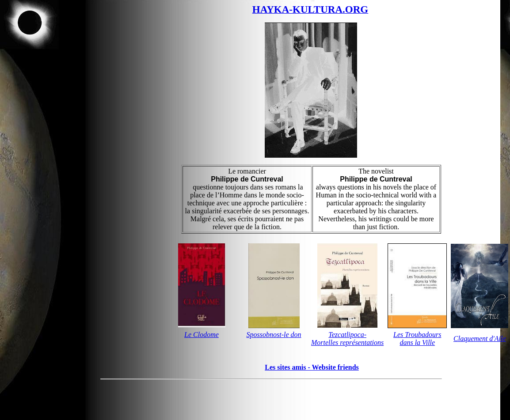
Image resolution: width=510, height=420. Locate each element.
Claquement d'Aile (480, 339)
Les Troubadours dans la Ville (417, 339)
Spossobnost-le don (274, 335)
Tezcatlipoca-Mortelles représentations (347, 339)
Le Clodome (202, 335)
